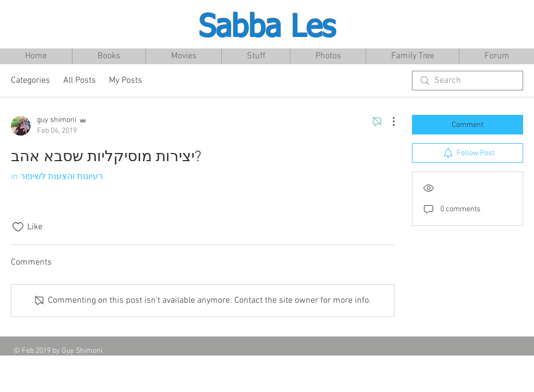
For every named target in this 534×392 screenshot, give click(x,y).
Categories (31, 81)
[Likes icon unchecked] (18, 227)
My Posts (126, 81)
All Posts (80, 81)
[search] (468, 81)
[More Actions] (388, 121)
